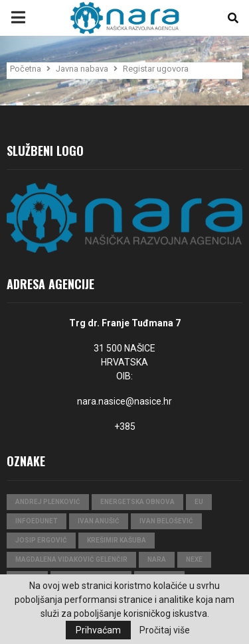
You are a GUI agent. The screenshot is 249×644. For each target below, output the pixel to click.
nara (157, 559)
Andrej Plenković (48, 502)
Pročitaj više (165, 630)
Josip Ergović (41, 540)
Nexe (194, 559)
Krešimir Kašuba (117, 540)
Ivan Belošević (166, 521)
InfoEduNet (37, 521)
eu (199, 502)
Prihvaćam (98, 630)
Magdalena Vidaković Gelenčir (71, 559)
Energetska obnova (137, 502)
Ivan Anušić (99, 521)
